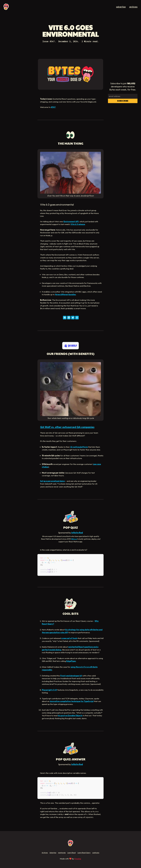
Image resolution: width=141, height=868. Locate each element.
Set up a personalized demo (52, 481)
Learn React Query (84, 853)
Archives (45, 853)
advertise (121, 7)
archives (133, 7)
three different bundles (65, 294)
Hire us (74, 539)
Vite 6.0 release (78, 224)
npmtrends (62, 853)
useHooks (96, 853)
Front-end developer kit (71, 676)
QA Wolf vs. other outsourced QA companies (67, 427)
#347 (53, 107)
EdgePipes (71, 661)
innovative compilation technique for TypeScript (72, 701)
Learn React (72, 853)
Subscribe (123, 101)
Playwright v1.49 (49, 690)
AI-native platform (79, 447)
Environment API (71, 221)
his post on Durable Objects (70, 715)
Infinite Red (77, 533)
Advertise (53, 853)
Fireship (78, 859)
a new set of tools (69, 638)
